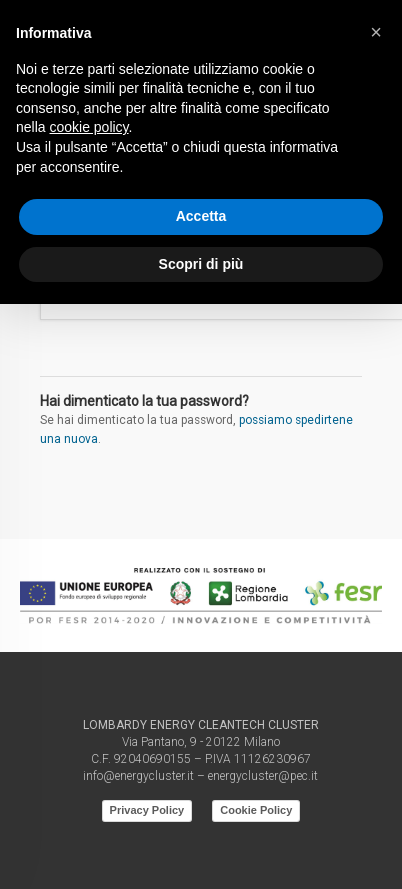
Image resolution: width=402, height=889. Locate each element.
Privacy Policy (147, 810)
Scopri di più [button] (201, 264)
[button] (376, 32)
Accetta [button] (201, 216)
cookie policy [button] (88, 127)
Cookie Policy (256, 810)
